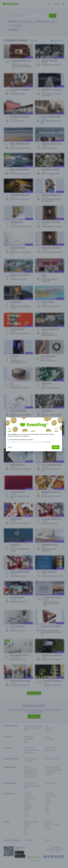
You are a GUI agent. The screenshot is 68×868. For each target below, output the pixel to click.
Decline (10, 447)
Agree (56, 447)
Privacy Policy (47, 442)
